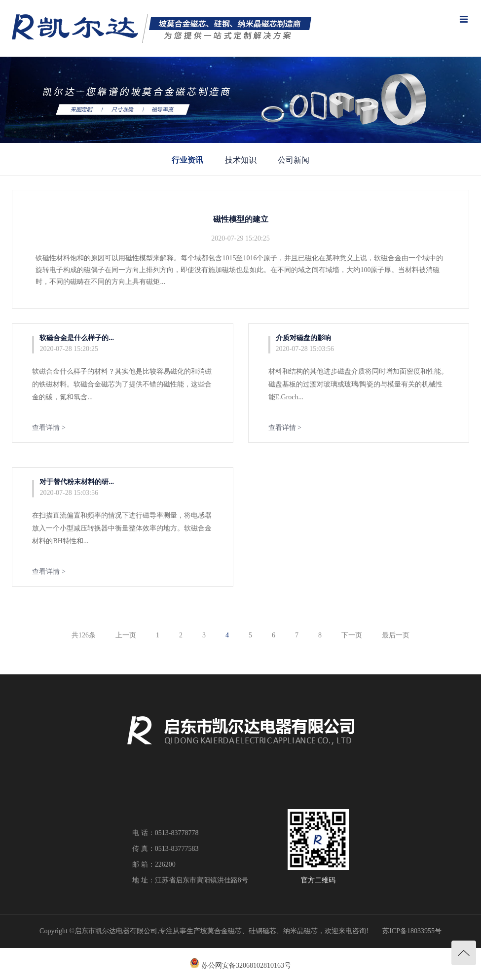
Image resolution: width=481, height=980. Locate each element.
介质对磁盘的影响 (303, 338)
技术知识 (241, 160)
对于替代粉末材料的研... (77, 482)
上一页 (126, 635)
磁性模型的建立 (241, 219)
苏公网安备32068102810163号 (246, 965)
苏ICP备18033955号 (412, 931)
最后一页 (396, 635)
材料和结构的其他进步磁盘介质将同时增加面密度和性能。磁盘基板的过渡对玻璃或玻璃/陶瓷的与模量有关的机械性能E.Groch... (358, 384)
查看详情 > (49, 428)
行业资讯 (187, 160)
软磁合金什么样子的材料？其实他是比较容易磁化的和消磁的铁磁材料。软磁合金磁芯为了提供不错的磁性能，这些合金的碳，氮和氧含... (122, 384)
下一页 (352, 635)
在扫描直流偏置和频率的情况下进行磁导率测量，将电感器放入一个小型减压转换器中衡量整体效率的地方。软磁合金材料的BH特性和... (122, 528)
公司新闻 (294, 160)
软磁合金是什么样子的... (77, 338)
